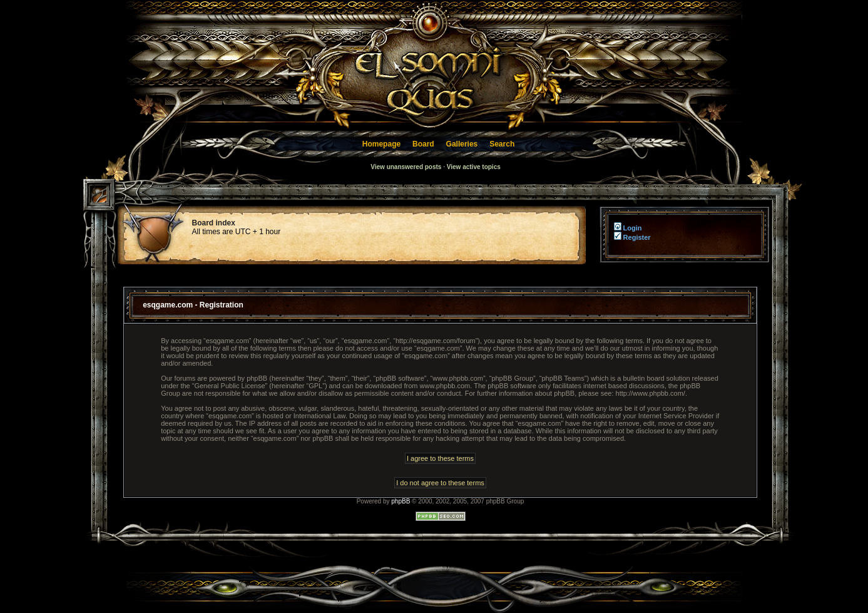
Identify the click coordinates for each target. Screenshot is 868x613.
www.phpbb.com (445, 386)
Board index (214, 223)
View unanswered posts (406, 167)
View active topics (474, 167)
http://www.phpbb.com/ (651, 393)
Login (627, 228)
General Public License (229, 386)
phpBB (401, 501)
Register (632, 237)
